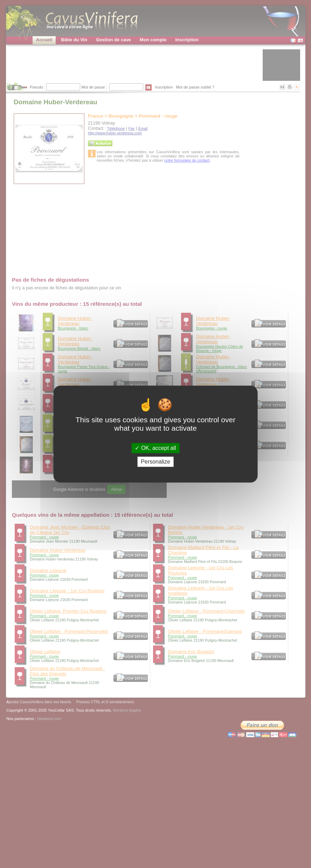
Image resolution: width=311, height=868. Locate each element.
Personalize (155, 462)
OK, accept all (155, 448)
